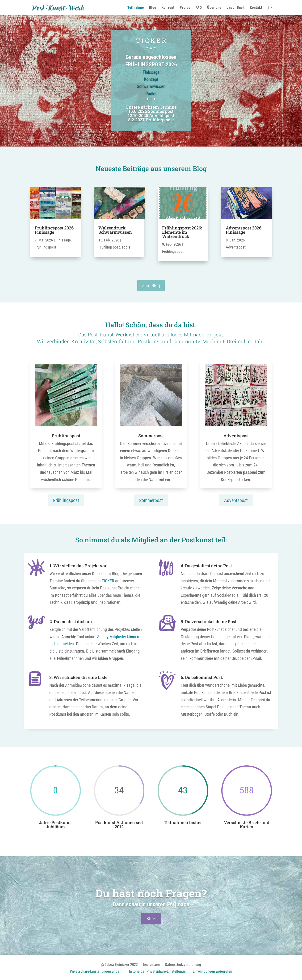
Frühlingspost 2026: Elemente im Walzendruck (182, 232)
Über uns (214, 8)
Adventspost (236, 247)
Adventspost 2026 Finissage (244, 230)
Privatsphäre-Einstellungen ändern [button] (96, 972)
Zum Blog (151, 286)
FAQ (199, 8)
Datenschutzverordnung (183, 965)
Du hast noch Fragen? (151, 894)
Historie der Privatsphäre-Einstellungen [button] (158, 972)
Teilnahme (136, 8)
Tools (126, 247)
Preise (185, 8)
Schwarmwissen (151, 90)
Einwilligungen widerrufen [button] (212, 972)
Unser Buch (236, 8)
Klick (151, 920)
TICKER (108, 581)
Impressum (151, 965)
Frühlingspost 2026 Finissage (54, 230)
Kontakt (256, 8)
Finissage (151, 76)
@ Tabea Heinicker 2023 (119, 965)
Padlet (151, 98)
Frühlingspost (45, 247)
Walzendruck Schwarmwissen (115, 230)
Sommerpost (151, 500)
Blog (153, 8)
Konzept (168, 8)
